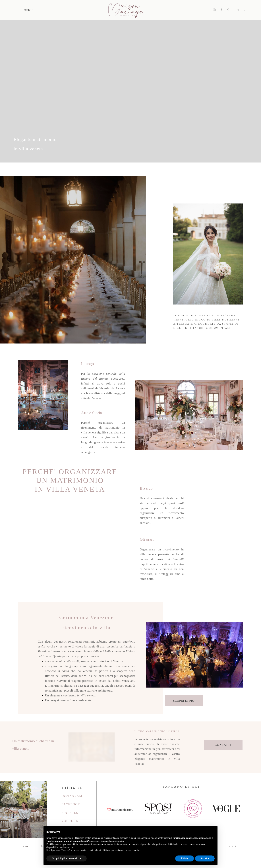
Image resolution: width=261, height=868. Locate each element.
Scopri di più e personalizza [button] (67, 858)
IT (238, 10)
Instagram (72, 796)
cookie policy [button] (118, 841)
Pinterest (71, 813)
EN (244, 10)
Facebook (71, 804)
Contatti (231, 846)
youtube (70, 821)
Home (25, 846)
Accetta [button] (205, 858)
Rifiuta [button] (184, 858)
